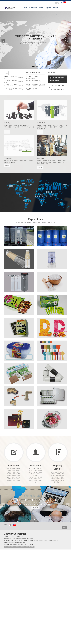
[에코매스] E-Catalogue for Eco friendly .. (32, 77)
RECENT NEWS (55, 9)
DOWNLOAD (41, 8)
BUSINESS (34, 8)
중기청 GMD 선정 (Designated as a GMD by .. (11, 89)
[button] (2, 40)
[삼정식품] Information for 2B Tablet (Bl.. (32, 89)
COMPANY (27, 8)
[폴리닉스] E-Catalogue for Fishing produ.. (32, 81)
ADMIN (65, 527)
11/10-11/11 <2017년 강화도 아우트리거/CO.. (11, 85)
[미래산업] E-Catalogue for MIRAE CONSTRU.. (32, 85)
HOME (5, 525)
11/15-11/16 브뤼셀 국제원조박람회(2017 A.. (11, 81)
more (22, 73)
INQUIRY (48, 8)
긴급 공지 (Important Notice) (11, 77)
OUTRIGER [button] (36, 508)
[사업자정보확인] (22, 543)
